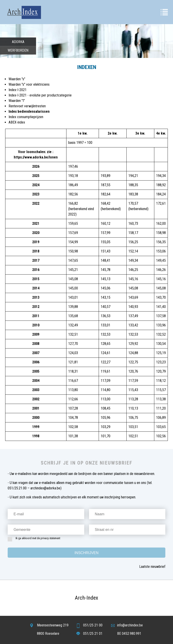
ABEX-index (17, 122)
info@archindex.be (130, 625)
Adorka (18, 42)
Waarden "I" (17, 101)
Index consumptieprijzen (26, 117)
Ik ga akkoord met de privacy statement (35, 539)
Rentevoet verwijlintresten (27, 106)
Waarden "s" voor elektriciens (29, 84)
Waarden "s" (17, 79)
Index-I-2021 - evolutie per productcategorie (40, 95)
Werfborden (18, 50)
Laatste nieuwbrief (152, 567)
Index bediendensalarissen (29, 111)
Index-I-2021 (18, 90)
